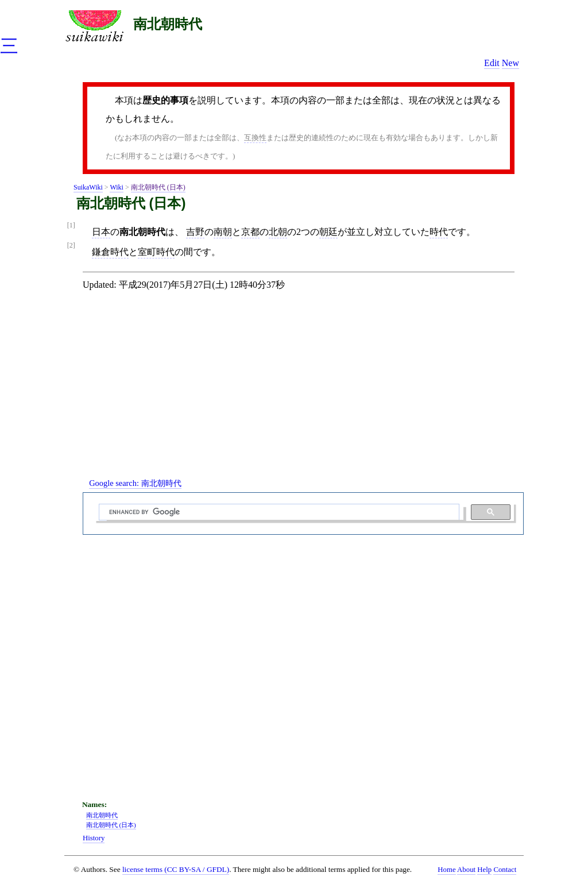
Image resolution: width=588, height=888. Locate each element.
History (94, 838)
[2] (71, 246)
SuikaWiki (88, 187)
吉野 (195, 232)
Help (484, 870)
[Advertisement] (303, 394)
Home (446, 870)
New (510, 63)
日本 (101, 232)
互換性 (255, 138)
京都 (250, 232)
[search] (278, 512)
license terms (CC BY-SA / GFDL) (176, 869)
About (466, 870)
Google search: (135, 483)
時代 (439, 232)
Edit (492, 63)
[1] (71, 225)
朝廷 (328, 232)
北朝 (278, 232)
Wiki (117, 187)
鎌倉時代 (110, 252)
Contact (505, 870)
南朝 (223, 232)
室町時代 (156, 252)
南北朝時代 (168, 24)
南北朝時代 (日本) (158, 187)
